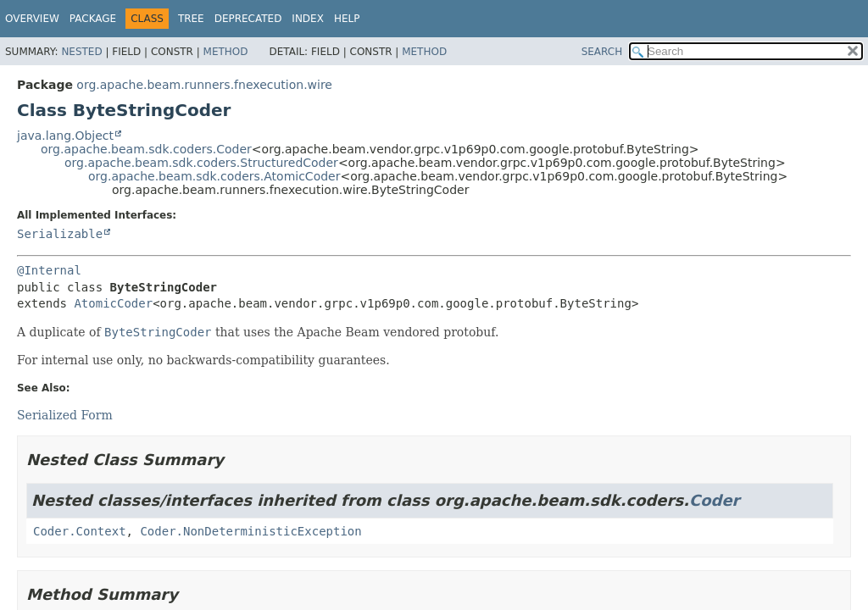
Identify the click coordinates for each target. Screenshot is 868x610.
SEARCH (602, 52)
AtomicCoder (113, 303)
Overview (32, 19)
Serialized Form (65, 415)
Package (93, 19)
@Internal (49, 270)
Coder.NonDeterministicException (250, 531)
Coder (715, 500)
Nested (81, 52)
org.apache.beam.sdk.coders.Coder (146, 149)
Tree (191, 19)
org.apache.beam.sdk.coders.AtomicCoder (214, 176)
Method (226, 52)
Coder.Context (80, 531)
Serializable (60, 234)
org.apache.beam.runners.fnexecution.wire (204, 85)
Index (308, 19)
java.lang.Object (65, 136)
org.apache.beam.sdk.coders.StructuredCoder (201, 163)
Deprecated (248, 19)
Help (347, 19)
